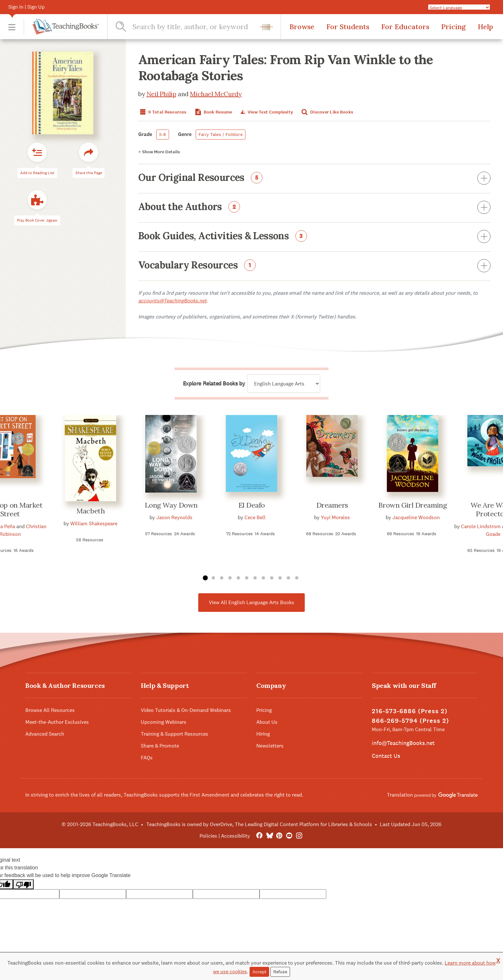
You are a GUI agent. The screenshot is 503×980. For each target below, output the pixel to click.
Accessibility (235, 836)
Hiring (263, 734)
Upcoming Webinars (164, 722)
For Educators (405, 27)
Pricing (453, 27)
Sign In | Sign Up (26, 7)
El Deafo (252, 505)
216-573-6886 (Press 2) (410, 711)
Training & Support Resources (175, 734)
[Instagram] (299, 836)
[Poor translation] (23, 884)
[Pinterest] (279, 836)
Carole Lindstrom (481, 526)
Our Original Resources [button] (314, 179)
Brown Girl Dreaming (413, 505)
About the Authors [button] (314, 208)
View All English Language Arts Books (251, 602)
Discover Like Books (327, 112)
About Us (267, 722)
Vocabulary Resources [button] (314, 266)
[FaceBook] (259, 836)
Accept (259, 972)
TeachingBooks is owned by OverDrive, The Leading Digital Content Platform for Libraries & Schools (259, 824)
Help (485, 27)
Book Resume (213, 112)
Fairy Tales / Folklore (221, 134)
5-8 (163, 134)
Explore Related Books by (214, 384)
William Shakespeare (94, 524)
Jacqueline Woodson (416, 517)
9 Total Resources (162, 112)
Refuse (280, 972)
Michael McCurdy (216, 94)
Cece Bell (255, 517)
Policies (208, 836)
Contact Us (386, 756)
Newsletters (270, 746)
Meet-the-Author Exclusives (57, 722)
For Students (348, 27)
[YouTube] (289, 836)
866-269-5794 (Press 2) (410, 721)
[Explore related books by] (284, 384)
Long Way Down (171, 505)
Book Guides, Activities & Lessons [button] (314, 237)
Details (159, 152)
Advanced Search (45, 734)
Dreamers (332, 505)
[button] (12, 27)
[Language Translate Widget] (459, 7)
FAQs (147, 758)
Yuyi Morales (335, 517)
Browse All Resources (50, 710)
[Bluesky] (269, 836)
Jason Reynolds (174, 517)
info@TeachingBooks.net (403, 743)
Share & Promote (160, 746)
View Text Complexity (266, 112)
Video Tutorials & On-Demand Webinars (186, 710)
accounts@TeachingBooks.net (172, 301)
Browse (302, 27)
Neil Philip (162, 94)
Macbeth (90, 511)
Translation (432, 795)
